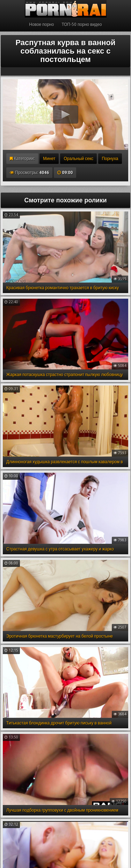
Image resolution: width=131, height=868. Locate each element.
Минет (49, 159)
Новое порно (41, 25)
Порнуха (110, 159)
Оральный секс (78, 159)
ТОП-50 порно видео (82, 25)
